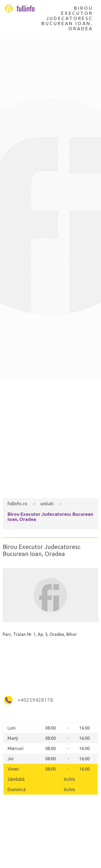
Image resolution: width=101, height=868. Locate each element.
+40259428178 (35, 700)
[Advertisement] (50, 440)
